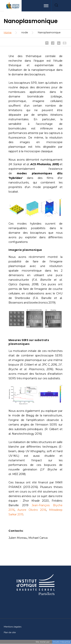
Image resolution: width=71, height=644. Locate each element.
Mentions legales (13, 627)
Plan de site (10, 632)
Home (8, 32)
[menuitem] (66, 6)
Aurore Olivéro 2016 (32, 510)
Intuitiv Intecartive (62, 642)
